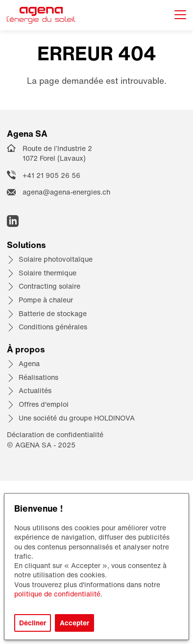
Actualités (35, 390)
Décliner (33, 623)
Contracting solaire (49, 286)
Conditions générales (53, 327)
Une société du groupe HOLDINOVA (77, 418)
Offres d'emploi (44, 404)
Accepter (74, 623)
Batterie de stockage (53, 313)
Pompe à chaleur (46, 300)
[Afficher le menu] (180, 15)
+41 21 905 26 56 (51, 175)
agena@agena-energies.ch (66, 192)
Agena (29, 363)
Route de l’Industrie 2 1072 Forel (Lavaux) (57, 153)
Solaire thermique (48, 273)
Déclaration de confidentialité (55, 434)
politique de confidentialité (57, 594)
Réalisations (38, 377)
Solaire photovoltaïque (56, 259)
